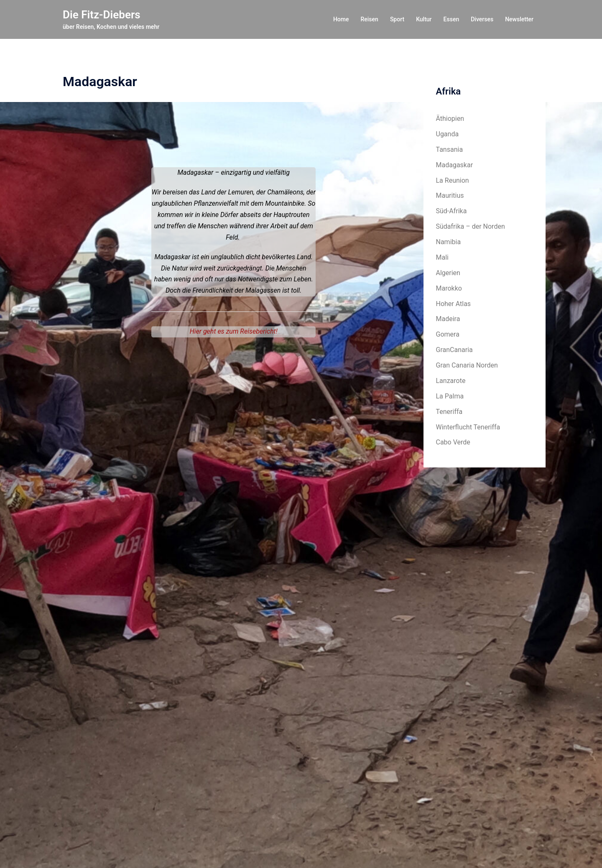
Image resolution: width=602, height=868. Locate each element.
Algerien (448, 273)
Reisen (369, 19)
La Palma (450, 396)
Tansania (450, 149)
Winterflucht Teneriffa (468, 427)
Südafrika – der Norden (471, 226)
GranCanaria (454, 350)
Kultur (424, 19)
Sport (397, 19)
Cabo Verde (453, 442)
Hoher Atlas (454, 304)
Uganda (448, 134)
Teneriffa (449, 412)
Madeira (448, 319)
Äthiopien (450, 119)
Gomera (448, 334)
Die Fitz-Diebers (102, 15)
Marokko (449, 288)
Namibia (449, 242)
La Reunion (453, 180)
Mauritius (450, 195)
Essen (451, 19)
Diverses (482, 19)
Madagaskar (455, 165)
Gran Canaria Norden (467, 365)
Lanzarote (451, 381)
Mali (442, 257)
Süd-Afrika (451, 211)
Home (341, 19)
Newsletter (519, 19)
